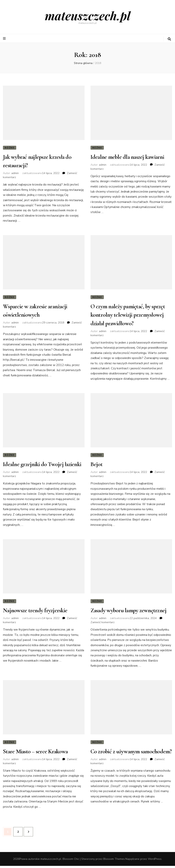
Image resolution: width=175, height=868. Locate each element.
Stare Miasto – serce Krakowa (35, 754)
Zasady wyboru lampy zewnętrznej (129, 612)
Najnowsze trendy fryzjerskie (35, 612)
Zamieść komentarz (103, 624)
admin (15, 174)
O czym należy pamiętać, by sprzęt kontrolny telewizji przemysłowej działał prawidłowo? (128, 316)
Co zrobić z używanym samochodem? (131, 754)
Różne (10, 148)
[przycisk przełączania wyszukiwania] (169, 39)
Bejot (96, 466)
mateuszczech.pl (88, 15)
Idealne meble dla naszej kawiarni (127, 157)
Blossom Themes (114, 861)
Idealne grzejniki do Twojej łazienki (42, 466)
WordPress (155, 861)
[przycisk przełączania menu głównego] (5, 39)
